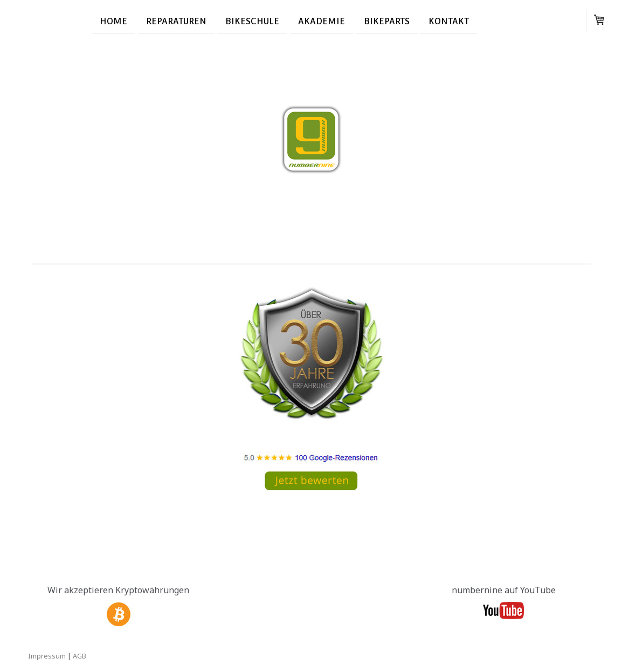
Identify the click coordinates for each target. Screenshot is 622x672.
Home (113, 21)
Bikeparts (387, 21)
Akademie (322, 21)
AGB (80, 656)
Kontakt (449, 21)
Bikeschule (252, 21)
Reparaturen (176, 21)
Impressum (47, 656)
